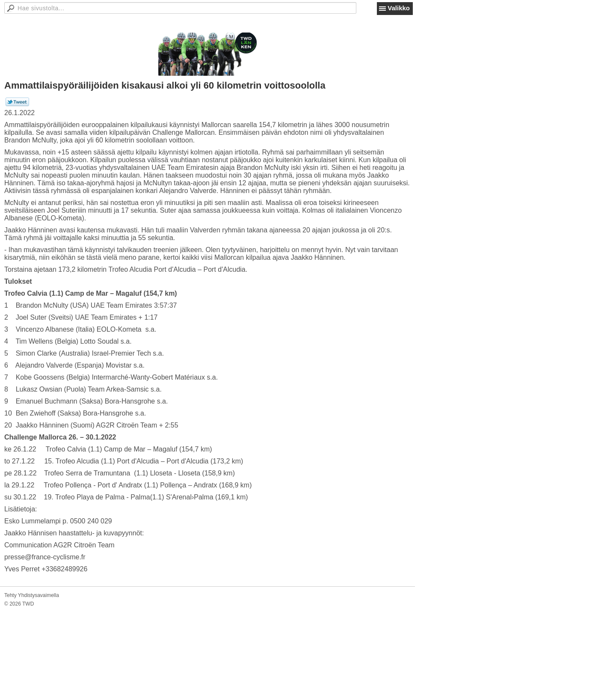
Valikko (399, 8)
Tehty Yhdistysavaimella (32, 595)
